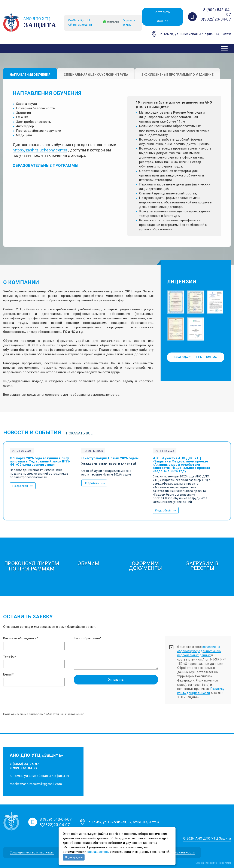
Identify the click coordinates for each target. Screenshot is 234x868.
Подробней (20, 486)
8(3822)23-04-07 (216, 19)
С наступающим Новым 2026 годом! (110, 458)
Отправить (116, 680)
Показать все (79, 433)
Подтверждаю (74, 857)
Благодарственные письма (196, 357)
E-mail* (9, 675)
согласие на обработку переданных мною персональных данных (199, 651)
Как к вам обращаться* (21, 638)
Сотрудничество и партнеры (32, 852)
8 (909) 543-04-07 (56, 820)
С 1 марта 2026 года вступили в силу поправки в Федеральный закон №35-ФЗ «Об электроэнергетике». (40, 462)
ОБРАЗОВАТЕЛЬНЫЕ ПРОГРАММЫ (46, 166)
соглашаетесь (98, 852)
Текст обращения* (88, 638)
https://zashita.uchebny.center (40, 150)
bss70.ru (225, 863)
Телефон (10, 656)
